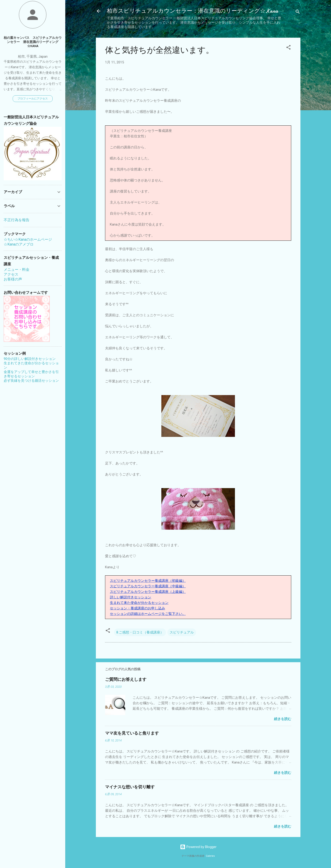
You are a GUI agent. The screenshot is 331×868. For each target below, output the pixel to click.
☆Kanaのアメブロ (19, 244)
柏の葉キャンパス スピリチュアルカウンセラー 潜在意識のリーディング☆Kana (33, 42)
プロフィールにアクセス (33, 99)
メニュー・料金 (17, 270)
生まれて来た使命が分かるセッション (139, 603)
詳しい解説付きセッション (131, 597)
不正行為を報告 (17, 220)
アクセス (11, 274)
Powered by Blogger (198, 847)
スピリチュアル (182, 632)
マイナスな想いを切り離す (130, 787)
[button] (288, 48)
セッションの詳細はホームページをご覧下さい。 (148, 614)
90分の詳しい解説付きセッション (30, 359)
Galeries (210, 856)
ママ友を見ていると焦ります (132, 733)
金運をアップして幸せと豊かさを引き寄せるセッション (31, 374)
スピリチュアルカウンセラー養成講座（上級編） (148, 592)
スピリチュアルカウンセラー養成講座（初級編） (148, 581)
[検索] (298, 13)
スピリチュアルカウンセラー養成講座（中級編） (148, 586)
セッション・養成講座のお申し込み (137, 608)
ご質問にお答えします (126, 680)
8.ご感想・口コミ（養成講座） (140, 632)
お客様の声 (13, 279)
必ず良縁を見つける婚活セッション (31, 381)
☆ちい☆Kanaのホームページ (28, 239)
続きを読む (283, 719)
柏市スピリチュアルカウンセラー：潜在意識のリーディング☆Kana (193, 11)
